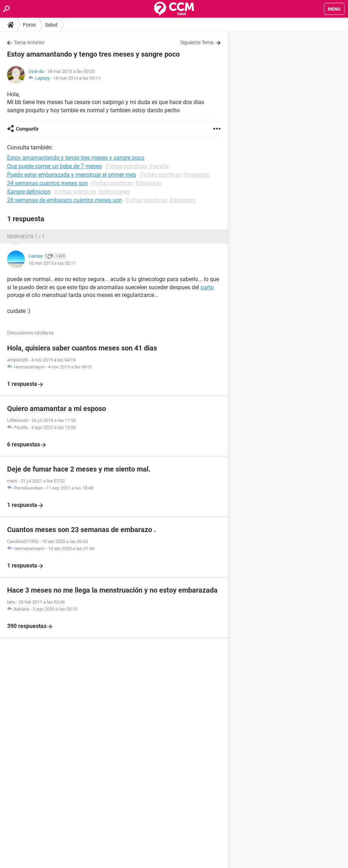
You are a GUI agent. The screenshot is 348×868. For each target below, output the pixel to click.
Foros (29, 25)
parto (207, 287)
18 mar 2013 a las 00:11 (77, 78)
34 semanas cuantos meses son (47, 183)
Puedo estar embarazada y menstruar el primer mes (72, 175)
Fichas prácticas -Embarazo (175, 175)
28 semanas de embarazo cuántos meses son (64, 200)
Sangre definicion (29, 192)
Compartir (27, 129)
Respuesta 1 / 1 (26, 236)
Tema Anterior (29, 42)
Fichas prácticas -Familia (137, 166)
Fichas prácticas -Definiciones (92, 192)
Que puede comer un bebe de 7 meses (54, 166)
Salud (51, 25)
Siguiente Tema (197, 42)
